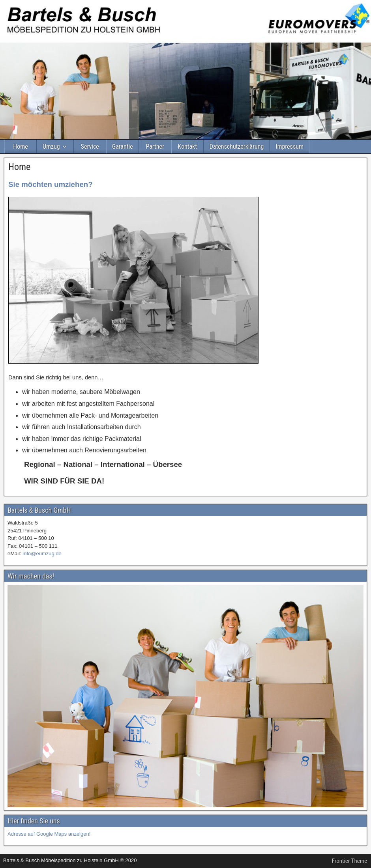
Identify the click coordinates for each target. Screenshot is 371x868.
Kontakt (187, 147)
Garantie (123, 147)
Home (21, 147)
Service (90, 147)
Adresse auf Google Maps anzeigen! (49, 834)
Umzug (51, 147)
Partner (155, 147)
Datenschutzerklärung (237, 147)
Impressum (289, 147)
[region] (185, 696)
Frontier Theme (349, 861)
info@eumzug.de (42, 553)
